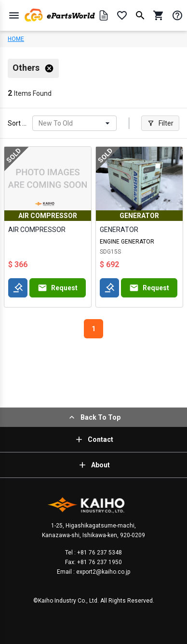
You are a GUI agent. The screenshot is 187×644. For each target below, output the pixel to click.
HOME (16, 39)
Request (58, 288)
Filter (160, 123)
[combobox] (39, 123)
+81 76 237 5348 (99, 553)
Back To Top (94, 417)
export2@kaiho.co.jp (102, 572)
